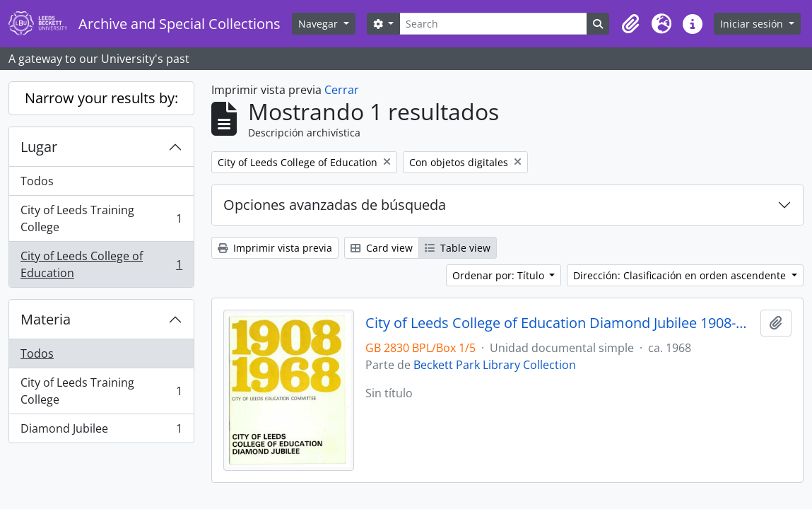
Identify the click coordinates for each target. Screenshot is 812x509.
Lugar (39, 147)
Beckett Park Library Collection (495, 365)
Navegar (319, 24)
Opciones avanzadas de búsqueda (335, 205)
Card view (382, 248)
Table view (458, 248)
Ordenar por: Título (500, 275)
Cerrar (342, 90)
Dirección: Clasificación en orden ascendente (681, 275)
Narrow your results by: (101, 98)
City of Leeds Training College (101, 218)
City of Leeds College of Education (101, 264)
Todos (37, 181)
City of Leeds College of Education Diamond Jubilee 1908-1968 (560, 323)
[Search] (493, 24)
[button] (630, 24)
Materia (46, 319)
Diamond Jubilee (101, 431)
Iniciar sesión (753, 24)
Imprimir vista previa (275, 248)
